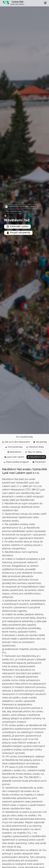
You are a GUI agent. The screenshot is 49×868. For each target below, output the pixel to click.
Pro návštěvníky (14, 211)
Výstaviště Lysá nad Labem (21, 207)
